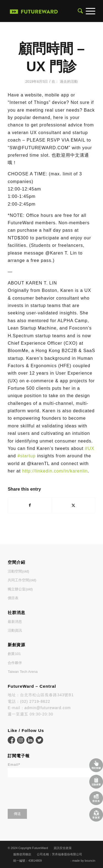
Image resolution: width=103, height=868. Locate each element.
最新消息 (15, 622)
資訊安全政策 (63, 848)
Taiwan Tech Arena (23, 672)
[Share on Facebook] (30, 505)
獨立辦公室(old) (20, 589)
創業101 (14, 654)
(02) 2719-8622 (35, 701)
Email (14, 765)
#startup (26, 456)
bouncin (90, 861)
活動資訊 (15, 630)
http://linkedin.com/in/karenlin (55, 471)
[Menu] (89, 11)
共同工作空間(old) (22, 580)
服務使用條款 (22, 854)
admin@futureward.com (48, 708)
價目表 (13, 598)
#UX (90, 448)
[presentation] (49, 791)
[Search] (79, 11)
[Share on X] (73, 505)
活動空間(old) (18, 571)
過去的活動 (69, 81)
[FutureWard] (34, 11)
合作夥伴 (15, 663)
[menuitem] (79, 11)
